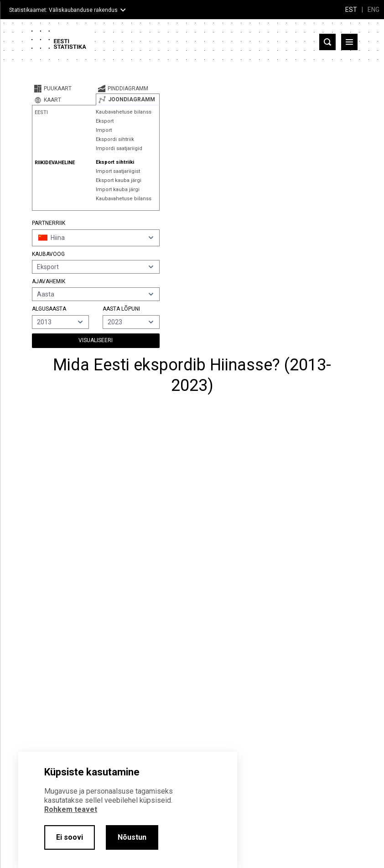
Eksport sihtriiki (115, 162)
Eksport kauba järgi (119, 180)
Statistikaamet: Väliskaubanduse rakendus (63, 10)
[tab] (64, 88)
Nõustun (132, 837)
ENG (374, 10)
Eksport (105, 121)
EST (351, 10)
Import (104, 130)
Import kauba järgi (118, 190)
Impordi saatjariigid (119, 148)
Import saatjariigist (118, 171)
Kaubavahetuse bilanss (124, 112)
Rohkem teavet (71, 809)
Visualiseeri (96, 340)
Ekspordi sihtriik (115, 139)
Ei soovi (70, 837)
